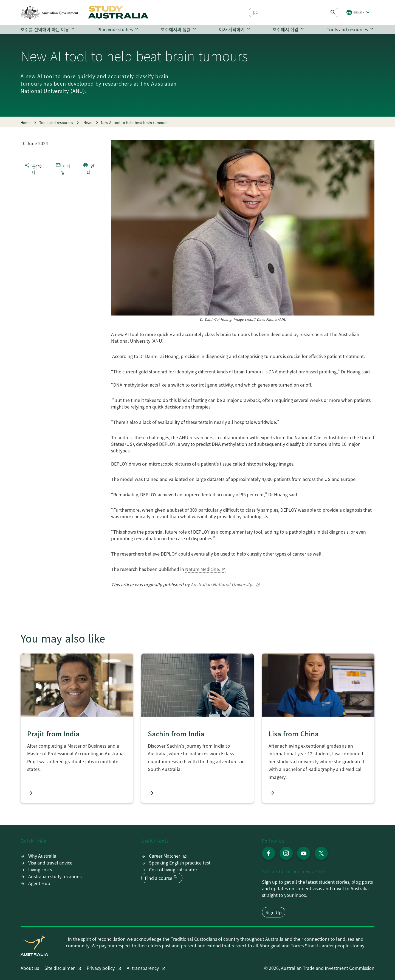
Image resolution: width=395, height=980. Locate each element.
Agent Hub (39, 883)
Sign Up (274, 912)
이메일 (63, 168)
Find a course (162, 878)
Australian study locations (55, 876)
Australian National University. (222, 584)
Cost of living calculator (173, 869)
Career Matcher (165, 856)
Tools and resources (351, 29)
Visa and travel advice (50, 863)
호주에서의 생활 (179, 29)
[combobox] (289, 12)
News (86, 123)
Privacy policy (101, 968)
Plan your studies (118, 29)
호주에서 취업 (289, 29)
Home (26, 123)
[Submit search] (333, 12)
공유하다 (34, 168)
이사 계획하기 (235, 29)
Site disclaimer (60, 968)
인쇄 (88, 168)
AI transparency (143, 968)
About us (30, 968)
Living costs (40, 869)
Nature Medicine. (203, 569)
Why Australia (42, 856)
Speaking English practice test (180, 863)
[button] (359, 12)
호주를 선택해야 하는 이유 (48, 29)
